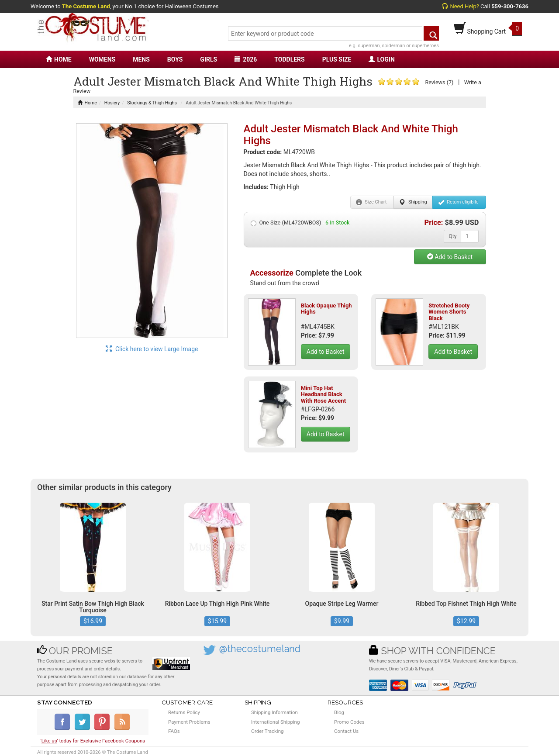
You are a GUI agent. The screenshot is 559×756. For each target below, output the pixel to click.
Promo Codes (349, 722)
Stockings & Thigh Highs (152, 103)
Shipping (413, 202)
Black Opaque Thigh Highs (326, 309)
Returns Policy (184, 712)
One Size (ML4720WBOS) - (300, 223)
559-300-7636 (510, 6)
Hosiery (112, 103)
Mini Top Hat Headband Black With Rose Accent (323, 394)
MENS (141, 59)
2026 (246, 59)
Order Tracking (267, 731)
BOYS (175, 59)
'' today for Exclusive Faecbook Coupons (93, 741)
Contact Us (346, 731)
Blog (339, 712)
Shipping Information (274, 712)
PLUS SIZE (337, 59)
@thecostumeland (260, 649)
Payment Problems (189, 722)
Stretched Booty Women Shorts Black (449, 312)
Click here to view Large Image (152, 349)
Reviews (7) (439, 82)
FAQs (174, 731)
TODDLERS (289, 59)
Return (458, 202)
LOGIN (381, 59)
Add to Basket (450, 257)
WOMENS (102, 59)
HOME (59, 59)
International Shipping (275, 722)
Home (87, 103)
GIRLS (209, 59)
